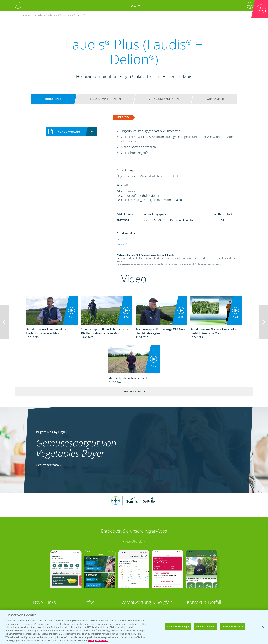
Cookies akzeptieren (232, 626)
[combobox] (71, 132)
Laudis (122, 239)
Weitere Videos (133, 391)
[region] (134, 627)
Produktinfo (53, 99)
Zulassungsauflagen (164, 99)
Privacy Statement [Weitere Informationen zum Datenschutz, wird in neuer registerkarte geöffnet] (98, 640)
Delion (122, 244)
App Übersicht (135, 541)
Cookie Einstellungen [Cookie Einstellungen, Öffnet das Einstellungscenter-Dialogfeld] (178, 626)
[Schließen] (263, 627)
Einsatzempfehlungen (106, 99)
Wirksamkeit (216, 99)
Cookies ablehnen (206, 626)
